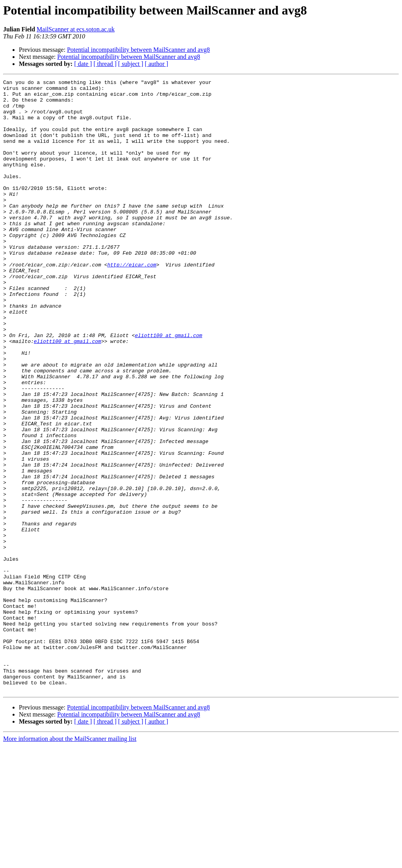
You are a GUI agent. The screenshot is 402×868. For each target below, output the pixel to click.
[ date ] (83, 64)
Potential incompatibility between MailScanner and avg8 (139, 50)
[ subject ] (131, 64)
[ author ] (157, 64)
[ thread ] (105, 64)
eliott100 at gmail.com (168, 387)
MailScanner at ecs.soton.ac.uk (76, 29)
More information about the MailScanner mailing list (70, 861)
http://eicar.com (132, 302)
